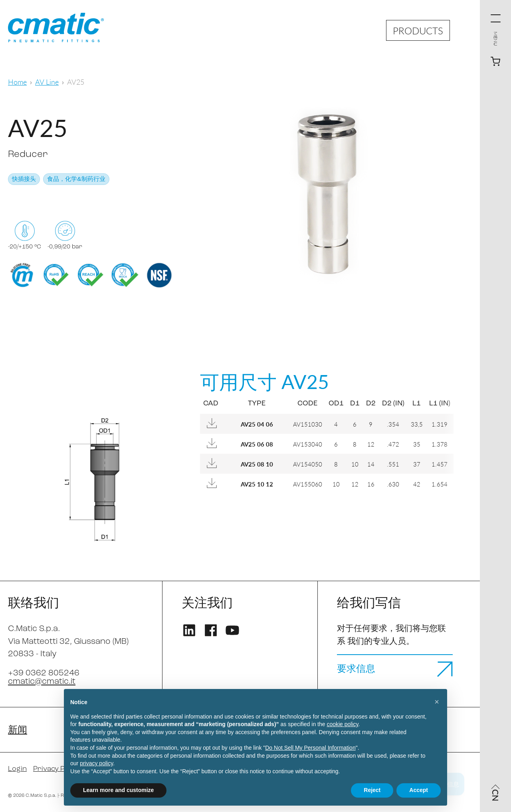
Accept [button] (419, 790)
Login (17, 769)
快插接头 (24, 180)
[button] (437, 702)
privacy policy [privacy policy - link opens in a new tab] (96, 763)
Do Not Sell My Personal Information (310, 748)
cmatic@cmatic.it (42, 682)
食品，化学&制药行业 (76, 180)
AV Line (47, 82)
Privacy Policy (56, 769)
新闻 (18, 731)
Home (17, 82)
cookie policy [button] (342, 724)
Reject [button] (372, 790)
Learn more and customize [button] (118, 790)
